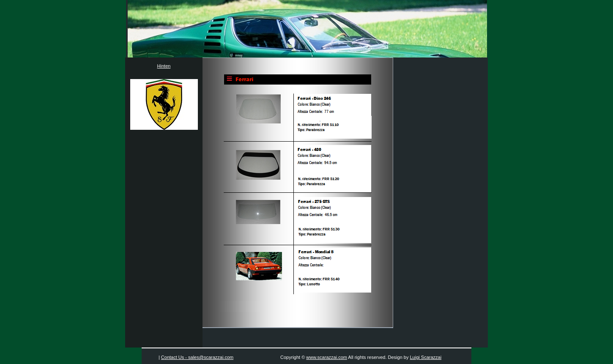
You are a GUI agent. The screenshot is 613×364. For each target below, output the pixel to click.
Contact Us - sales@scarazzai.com (197, 357)
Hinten (164, 66)
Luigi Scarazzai (426, 357)
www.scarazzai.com (327, 357)
